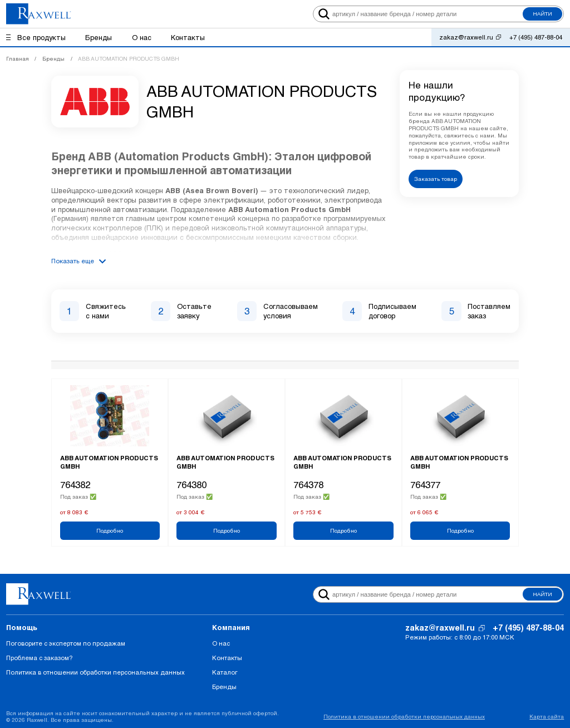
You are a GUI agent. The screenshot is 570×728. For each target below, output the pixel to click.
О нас (221, 643)
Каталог (225, 672)
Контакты (227, 658)
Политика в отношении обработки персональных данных (95, 672)
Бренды (224, 687)
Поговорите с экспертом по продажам (66, 643)
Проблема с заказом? (39, 658)
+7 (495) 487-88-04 (536, 37)
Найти (543, 14)
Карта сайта (547, 716)
